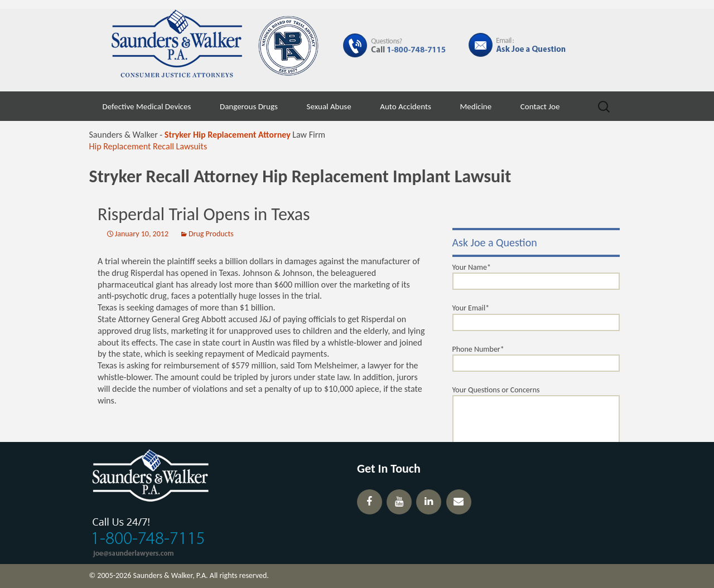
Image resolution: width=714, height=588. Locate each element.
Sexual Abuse (329, 106)
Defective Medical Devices (147, 106)
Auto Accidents (406, 106)
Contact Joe (540, 106)
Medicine (476, 106)
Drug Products (211, 234)
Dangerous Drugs (249, 106)
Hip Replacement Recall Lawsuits (148, 146)
